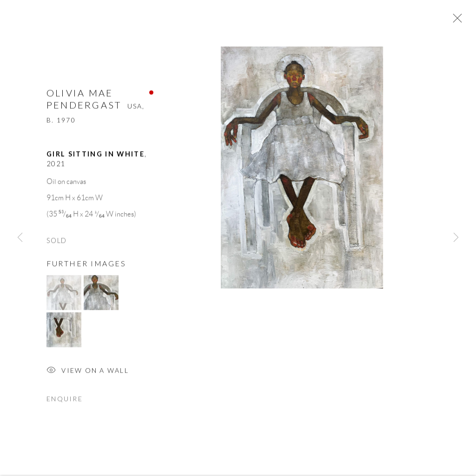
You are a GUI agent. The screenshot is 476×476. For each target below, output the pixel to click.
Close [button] (456, 21)
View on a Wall (88, 375)
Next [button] (456, 238)
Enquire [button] (65, 403)
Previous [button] (20, 238)
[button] (64, 297)
